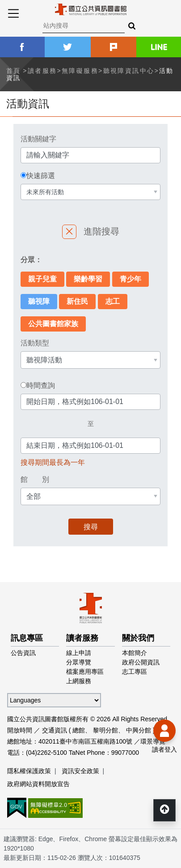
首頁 (14, 71)
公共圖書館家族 (53, 324)
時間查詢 (41, 386)
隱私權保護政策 (29, 771)
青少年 (130, 279)
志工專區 (135, 672)
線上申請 (79, 653)
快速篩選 (41, 176)
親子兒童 (42, 279)
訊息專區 (27, 638)
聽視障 (39, 301)
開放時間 (20, 730)
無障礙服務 (80, 71)
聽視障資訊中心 (129, 71)
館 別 (35, 479)
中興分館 (139, 730)
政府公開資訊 (141, 662)
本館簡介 (135, 653)
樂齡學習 (88, 279)
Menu (13, 13)
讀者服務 (42, 71)
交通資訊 (55, 730)
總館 (79, 730)
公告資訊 (23, 653)
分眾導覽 (79, 662)
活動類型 (35, 343)
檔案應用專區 (85, 672)
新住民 (77, 301)
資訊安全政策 (80, 771)
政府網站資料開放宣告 (38, 784)
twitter (67, 47)
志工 (113, 301)
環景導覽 (153, 741)
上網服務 (79, 681)
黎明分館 (105, 730)
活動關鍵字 (38, 139)
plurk (114, 47)
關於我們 (138, 638)
